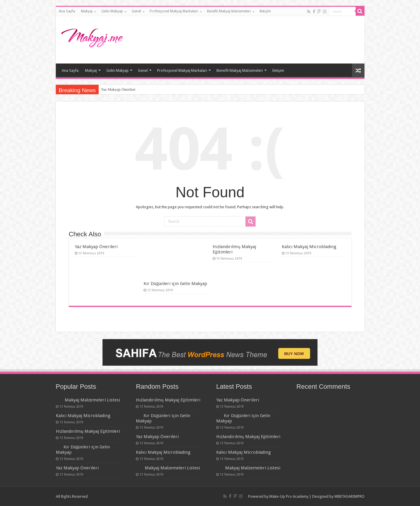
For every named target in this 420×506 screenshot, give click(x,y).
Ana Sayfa (67, 11)
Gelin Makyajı (112, 11)
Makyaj (87, 11)
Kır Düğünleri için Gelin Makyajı (175, 284)
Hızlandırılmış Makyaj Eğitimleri (88, 431)
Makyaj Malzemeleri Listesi (92, 400)
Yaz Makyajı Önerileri (118, 89)
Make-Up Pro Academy (289, 496)
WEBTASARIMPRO (349, 496)
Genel (136, 11)
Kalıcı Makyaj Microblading (309, 247)
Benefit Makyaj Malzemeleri (229, 11)
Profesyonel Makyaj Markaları (174, 11)
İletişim (265, 11)
